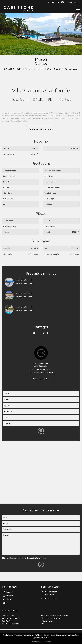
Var (42, 624)
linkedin (58, 2)
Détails (38, 99)
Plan (51, 99)
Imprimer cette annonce (41, 129)
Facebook (39, 333)
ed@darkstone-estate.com (42, 372)
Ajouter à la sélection (81, 58)
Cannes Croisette (9, 615)
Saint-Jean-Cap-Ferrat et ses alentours (55, 615)
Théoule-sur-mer (47, 621)
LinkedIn (48, 333)
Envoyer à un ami (34, 333)
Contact (65, 99)
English (77, 2)
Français (70, 2)
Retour (8, 21)
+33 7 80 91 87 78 (50, 598)
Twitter (44, 333)
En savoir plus (36, 641)
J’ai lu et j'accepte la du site (25, 558)
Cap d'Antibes (7, 621)
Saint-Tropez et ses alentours (51, 618)
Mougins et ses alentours (11, 624)
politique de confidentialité (30, 558)
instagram (53, 2)
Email (62, 2)
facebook (49, 2)
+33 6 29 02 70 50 (42, 370)
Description (20, 99)
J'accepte (48, 641)
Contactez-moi (39, 378)
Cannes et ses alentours (11, 618)
